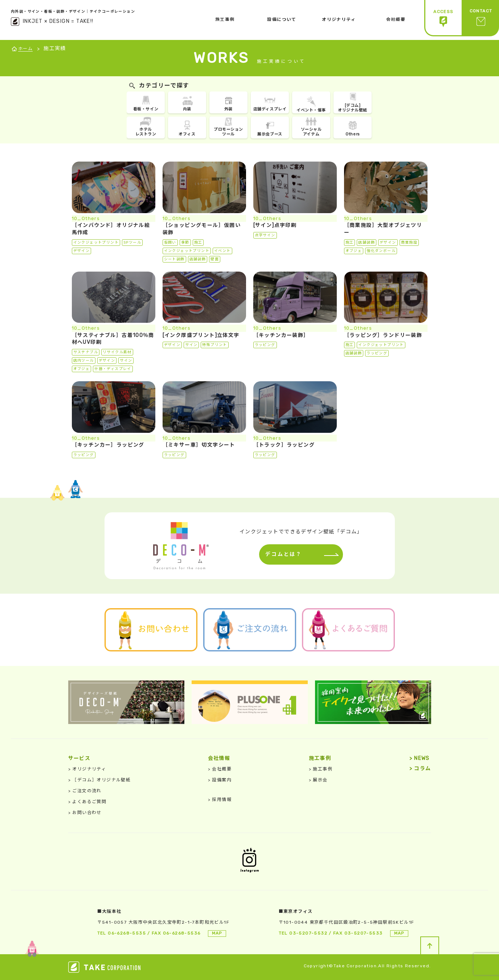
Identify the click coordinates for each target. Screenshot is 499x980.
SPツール (132, 243)
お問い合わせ (85, 813)
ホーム (25, 49)
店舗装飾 (198, 259)
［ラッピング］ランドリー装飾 (383, 335)
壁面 (215, 259)
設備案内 (220, 780)
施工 (198, 243)
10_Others (86, 218)
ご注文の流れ (85, 791)
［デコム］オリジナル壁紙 (100, 780)
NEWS (419, 758)
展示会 (318, 780)
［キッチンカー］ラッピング (108, 445)
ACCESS (443, 18)
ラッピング (265, 345)
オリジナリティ (87, 769)
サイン (126, 361)
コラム (420, 768)
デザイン (82, 251)
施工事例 (321, 769)
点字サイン (265, 235)
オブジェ (354, 251)
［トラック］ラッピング (284, 445)
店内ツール (84, 361)
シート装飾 (174, 259)
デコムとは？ (282, 554)
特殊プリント (214, 345)
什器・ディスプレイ (113, 369)
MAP (217, 933)
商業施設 (409, 243)
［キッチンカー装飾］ (281, 335)
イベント (222, 251)
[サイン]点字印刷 (275, 225)
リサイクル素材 (117, 352)
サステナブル (86, 352)
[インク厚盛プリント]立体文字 (201, 335)
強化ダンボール (381, 251)
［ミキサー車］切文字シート (199, 445)
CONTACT (481, 18)
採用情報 (220, 800)
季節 (185, 243)
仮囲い (170, 243)
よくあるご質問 (87, 802)
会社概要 (220, 769)
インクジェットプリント (96, 243)
